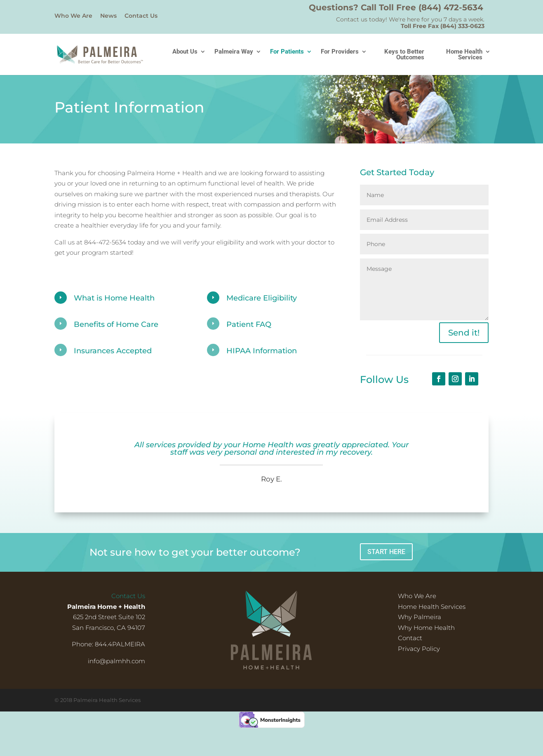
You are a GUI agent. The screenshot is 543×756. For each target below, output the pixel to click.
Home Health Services (464, 55)
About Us (185, 52)
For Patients (287, 52)
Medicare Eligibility (262, 298)
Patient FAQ (249, 324)
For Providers (340, 52)
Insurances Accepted (113, 351)
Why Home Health (426, 628)
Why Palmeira (420, 617)
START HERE (386, 552)
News (108, 16)
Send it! (464, 333)
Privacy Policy (419, 649)
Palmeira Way (234, 52)
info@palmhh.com (116, 661)
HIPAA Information (262, 351)
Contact (410, 638)
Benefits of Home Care (116, 324)
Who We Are (73, 16)
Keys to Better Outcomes (404, 55)
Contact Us (141, 16)
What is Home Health (114, 298)
